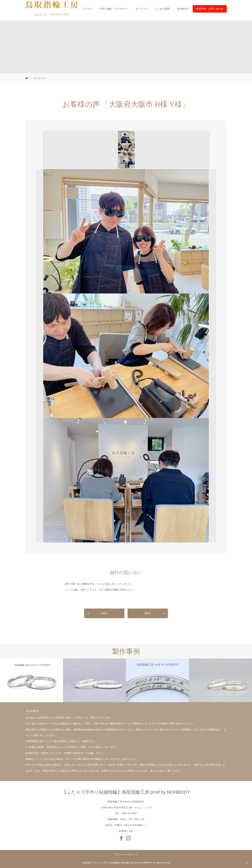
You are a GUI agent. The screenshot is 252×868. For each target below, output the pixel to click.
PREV (104, 613)
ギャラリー (142, 9)
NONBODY (183, 9)
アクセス (87, 9)
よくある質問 (162, 9)
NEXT (148, 613)
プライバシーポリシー (126, 855)
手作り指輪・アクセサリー (114, 9)
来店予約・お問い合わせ (210, 9)
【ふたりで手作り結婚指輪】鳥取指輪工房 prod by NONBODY (126, 792)
